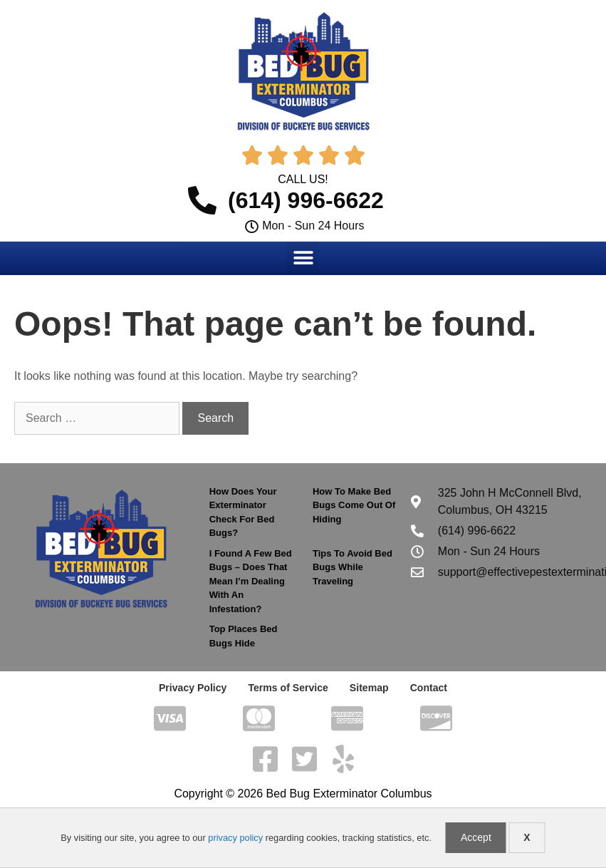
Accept (476, 837)
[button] (303, 258)
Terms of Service (288, 688)
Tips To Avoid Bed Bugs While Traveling (352, 567)
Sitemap (369, 688)
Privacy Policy (193, 688)
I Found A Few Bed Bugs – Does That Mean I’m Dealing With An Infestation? (251, 581)
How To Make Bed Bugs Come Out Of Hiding (354, 505)
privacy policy (235, 838)
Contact (428, 688)
